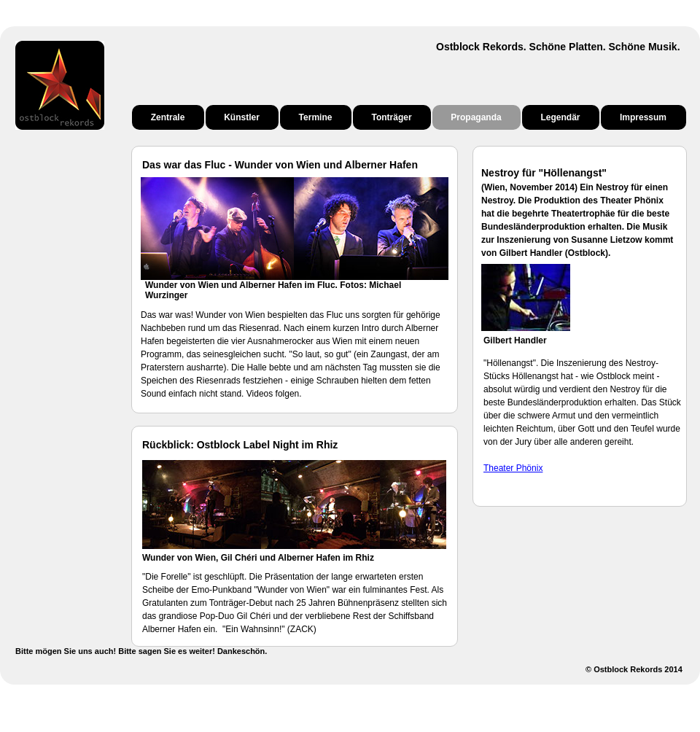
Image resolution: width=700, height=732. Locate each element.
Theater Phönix (513, 468)
